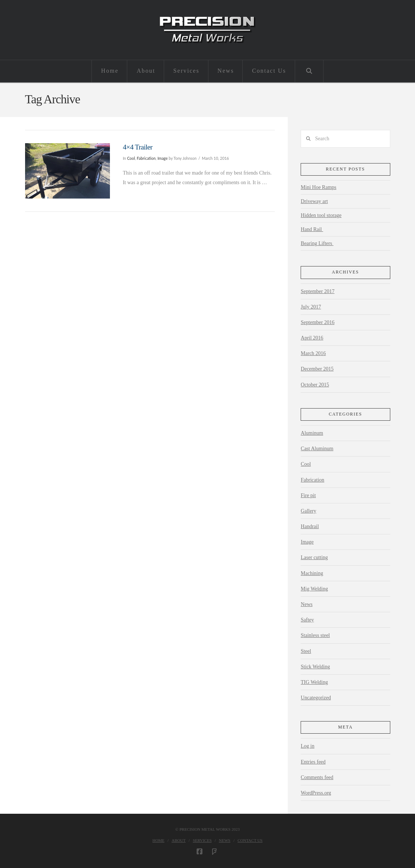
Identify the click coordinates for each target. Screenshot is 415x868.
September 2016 (317, 322)
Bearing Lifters (317, 243)
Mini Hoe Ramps (318, 187)
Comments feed (317, 777)
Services (202, 840)
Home (158, 840)
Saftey (307, 620)
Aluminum (312, 433)
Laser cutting (314, 557)
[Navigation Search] (309, 71)
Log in (307, 746)
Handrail (310, 526)
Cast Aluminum (317, 449)
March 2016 (313, 353)
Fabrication (146, 158)
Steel (306, 651)
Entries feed (313, 762)
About (179, 840)
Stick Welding (315, 667)
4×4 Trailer (138, 147)
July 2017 (311, 307)
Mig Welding (314, 589)
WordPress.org (316, 793)
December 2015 (317, 369)
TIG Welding (314, 682)
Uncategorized (316, 698)
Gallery (308, 511)
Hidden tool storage (321, 215)
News (307, 604)
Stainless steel (315, 635)
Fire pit (308, 495)
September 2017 (317, 291)
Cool (131, 158)
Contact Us (250, 840)
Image (163, 158)
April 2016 (312, 338)
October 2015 (315, 385)
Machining (312, 573)
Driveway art (314, 201)
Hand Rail (312, 229)
